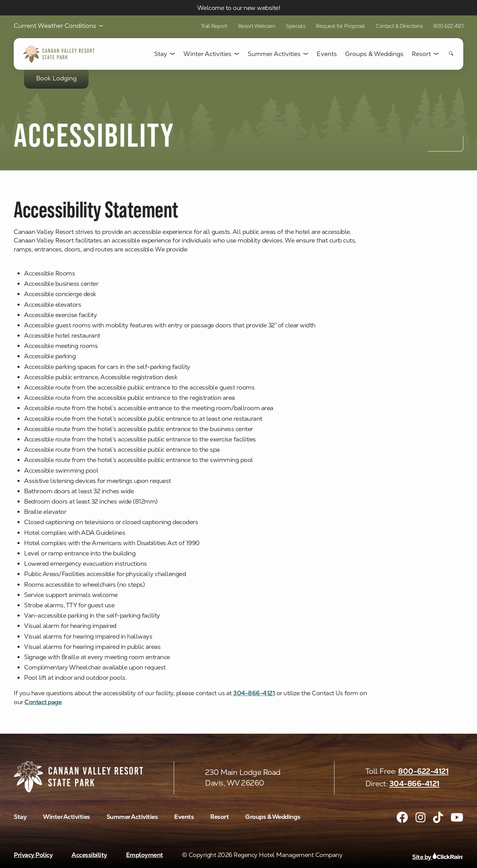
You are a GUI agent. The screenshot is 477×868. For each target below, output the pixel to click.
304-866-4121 (414, 784)
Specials (296, 26)
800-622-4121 (423, 771)
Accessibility (89, 855)
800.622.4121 (448, 26)
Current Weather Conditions (58, 26)
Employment (145, 855)
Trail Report (214, 26)
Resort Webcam (257, 26)
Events (327, 54)
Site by (438, 857)
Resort (425, 54)
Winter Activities (211, 54)
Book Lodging (56, 78)
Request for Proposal (340, 26)
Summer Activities (278, 54)
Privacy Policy (33, 855)
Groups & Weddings (374, 54)
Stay (165, 54)
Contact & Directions (399, 26)
